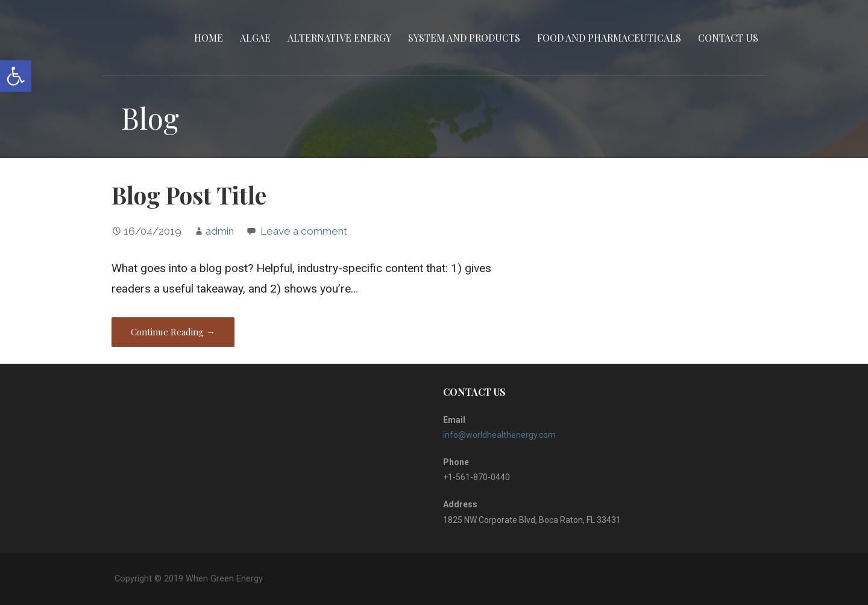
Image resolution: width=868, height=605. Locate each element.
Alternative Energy (339, 38)
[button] (16, 76)
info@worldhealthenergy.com (499, 435)
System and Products (464, 38)
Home (209, 38)
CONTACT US (728, 38)
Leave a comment (304, 231)
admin (220, 231)
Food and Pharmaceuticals (609, 38)
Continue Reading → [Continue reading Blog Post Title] (173, 332)
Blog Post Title (189, 195)
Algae (255, 38)
